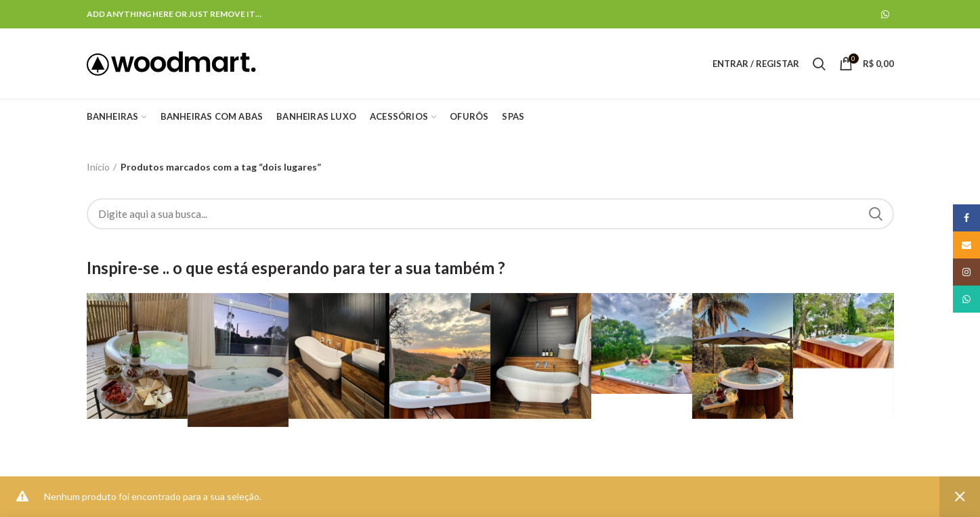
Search (876, 214)
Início (98, 167)
